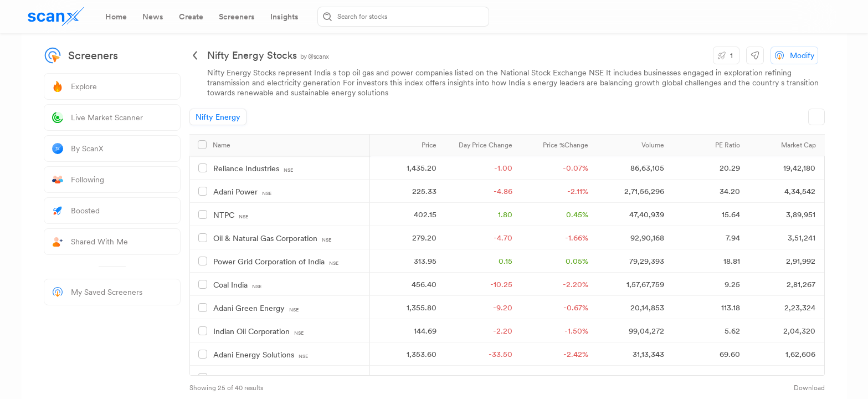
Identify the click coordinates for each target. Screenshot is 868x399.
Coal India (237, 285)
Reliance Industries (253, 169)
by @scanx (315, 57)
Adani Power (242, 192)
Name (222, 145)
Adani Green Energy (256, 308)
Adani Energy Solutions (261, 355)
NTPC (231, 215)
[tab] (116, 17)
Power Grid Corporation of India (276, 262)
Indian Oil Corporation (258, 332)
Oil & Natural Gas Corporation (272, 239)
